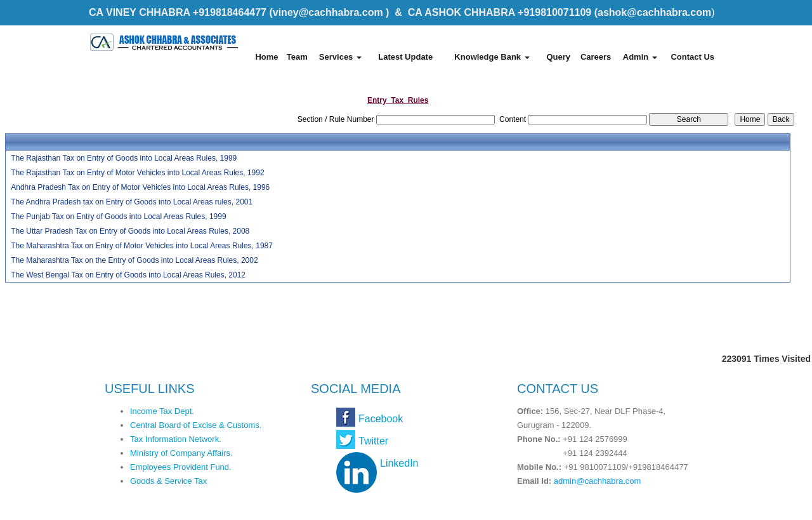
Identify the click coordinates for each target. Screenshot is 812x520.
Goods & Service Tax (168, 481)
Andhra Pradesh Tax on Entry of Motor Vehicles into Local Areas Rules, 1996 (140, 187)
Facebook (381, 419)
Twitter (373, 441)
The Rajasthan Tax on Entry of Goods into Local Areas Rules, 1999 (124, 158)
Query (558, 57)
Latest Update (405, 57)
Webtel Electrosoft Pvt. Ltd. (666, 506)
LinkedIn (399, 463)
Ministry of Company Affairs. (181, 453)
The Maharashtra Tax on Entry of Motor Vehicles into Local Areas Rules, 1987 (142, 246)
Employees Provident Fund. (181, 467)
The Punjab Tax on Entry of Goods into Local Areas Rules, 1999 (118, 217)
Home (266, 57)
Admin (640, 57)
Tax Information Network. (176, 439)
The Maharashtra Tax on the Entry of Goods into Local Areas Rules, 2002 (134, 260)
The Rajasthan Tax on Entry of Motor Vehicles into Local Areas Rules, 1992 (137, 173)
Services (340, 57)
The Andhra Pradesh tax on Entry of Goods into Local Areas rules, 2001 (132, 202)
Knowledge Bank (492, 57)
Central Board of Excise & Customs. (196, 425)
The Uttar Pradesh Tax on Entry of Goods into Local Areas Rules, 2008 (130, 231)
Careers (596, 57)
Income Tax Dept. (162, 411)
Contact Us (692, 57)
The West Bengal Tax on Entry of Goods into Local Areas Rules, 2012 (128, 275)
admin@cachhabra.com (597, 481)
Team (297, 57)
